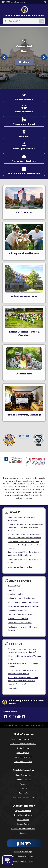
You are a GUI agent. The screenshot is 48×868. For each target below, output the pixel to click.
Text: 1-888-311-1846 (23, 762)
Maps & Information (23, 811)
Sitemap (23, 788)
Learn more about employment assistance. (21, 519)
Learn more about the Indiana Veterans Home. (25, 561)
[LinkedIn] (23, 717)
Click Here (24, 62)
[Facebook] (5, 717)
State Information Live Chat (23, 739)
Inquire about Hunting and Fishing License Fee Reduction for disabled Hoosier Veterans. (25, 527)
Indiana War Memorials (17, 610)
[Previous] (4, 57)
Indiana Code (23, 824)
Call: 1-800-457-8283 (23, 757)
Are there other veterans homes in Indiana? (23, 665)
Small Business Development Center (23, 602)
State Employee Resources (23, 797)
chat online (26, 489)
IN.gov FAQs (23, 793)
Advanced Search (23, 779)
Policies (23, 784)
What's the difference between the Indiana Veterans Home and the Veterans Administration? (23, 681)
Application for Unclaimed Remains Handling (23, 628)
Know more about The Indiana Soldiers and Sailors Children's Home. (24, 554)
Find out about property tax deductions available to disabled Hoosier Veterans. (25, 536)
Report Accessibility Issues (23, 856)
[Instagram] (14, 717)
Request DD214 (15, 586)
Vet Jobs (12, 590)
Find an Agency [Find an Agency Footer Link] (23, 753)
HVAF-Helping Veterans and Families (23, 606)
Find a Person (23, 748)
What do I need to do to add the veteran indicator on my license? (22, 650)
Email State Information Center (23, 744)
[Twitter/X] (10, 717)
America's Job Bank (16, 594)
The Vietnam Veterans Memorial (22, 615)
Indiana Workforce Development (22, 598)
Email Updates (23, 820)
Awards (23, 833)
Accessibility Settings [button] (23, 852)
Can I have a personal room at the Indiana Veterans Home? (22, 672)
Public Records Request (18, 619)
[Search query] (23, 21)
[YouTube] (19, 717)
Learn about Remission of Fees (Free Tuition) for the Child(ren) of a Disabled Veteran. (24, 545)
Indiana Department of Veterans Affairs (25, 15)
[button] (45, 2)
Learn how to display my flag (20, 567)
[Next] (44, 57)
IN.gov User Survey (23, 775)
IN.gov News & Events (23, 815)
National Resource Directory (20, 623)
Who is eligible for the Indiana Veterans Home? (24, 658)
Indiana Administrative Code (23, 829)
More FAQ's (12, 688)
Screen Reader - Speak (23, 862)
